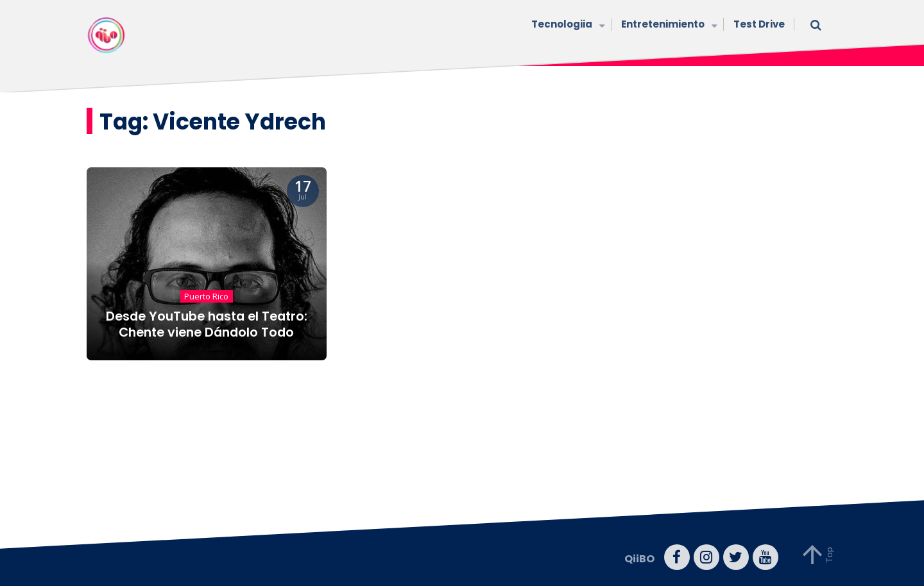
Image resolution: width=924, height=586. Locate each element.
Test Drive (759, 24)
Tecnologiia (567, 25)
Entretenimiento (668, 25)
